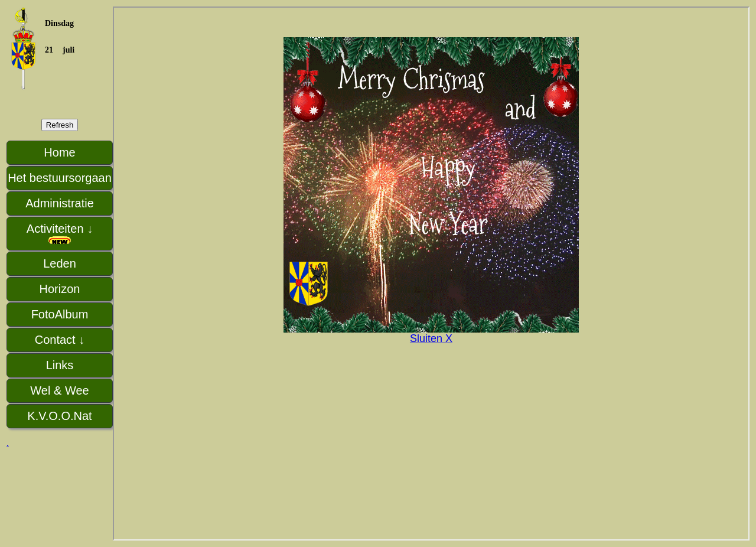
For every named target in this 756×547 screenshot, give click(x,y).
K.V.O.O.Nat (59, 416)
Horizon (60, 289)
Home (59, 152)
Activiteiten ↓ (60, 234)
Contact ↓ (60, 340)
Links (60, 365)
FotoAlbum (60, 314)
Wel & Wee (59, 390)
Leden (60, 263)
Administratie (60, 203)
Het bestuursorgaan (60, 178)
